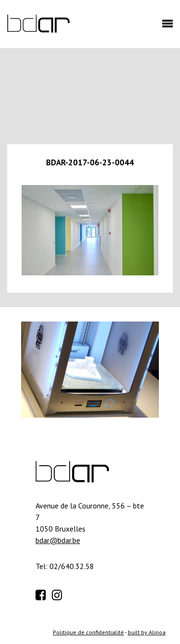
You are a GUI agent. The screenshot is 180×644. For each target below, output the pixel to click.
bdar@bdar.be (58, 540)
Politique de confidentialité (88, 632)
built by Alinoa (147, 632)
